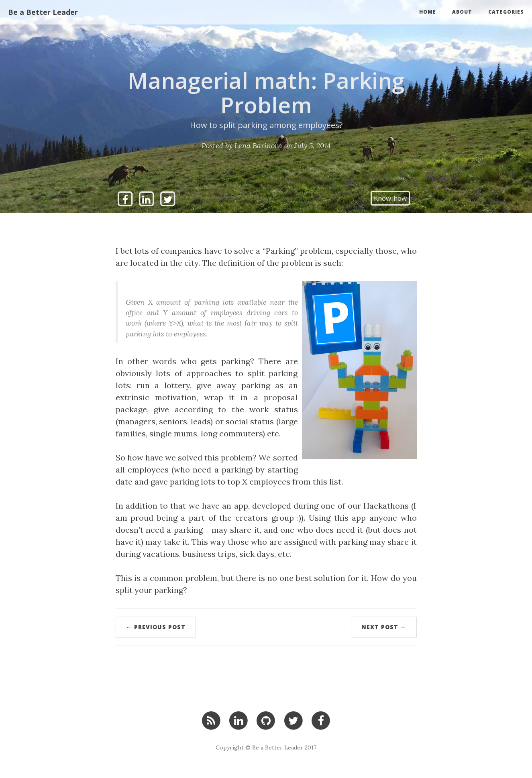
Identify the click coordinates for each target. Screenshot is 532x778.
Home (428, 12)
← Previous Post (156, 627)
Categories (506, 12)
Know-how (390, 198)
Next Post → (384, 627)
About (462, 12)
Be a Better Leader (43, 12)
